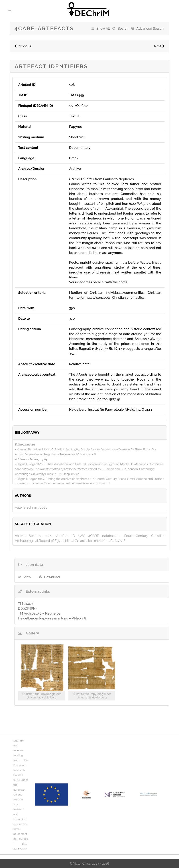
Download (52, 577)
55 (71, 106)
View (27, 577)
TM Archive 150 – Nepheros (39, 613)
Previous (23, 46)
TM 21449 (25, 604)
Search (123, 29)
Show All (103, 29)
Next (159, 46)
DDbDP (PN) (27, 609)
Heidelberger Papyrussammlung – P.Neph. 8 (52, 618)
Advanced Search (150, 29)
